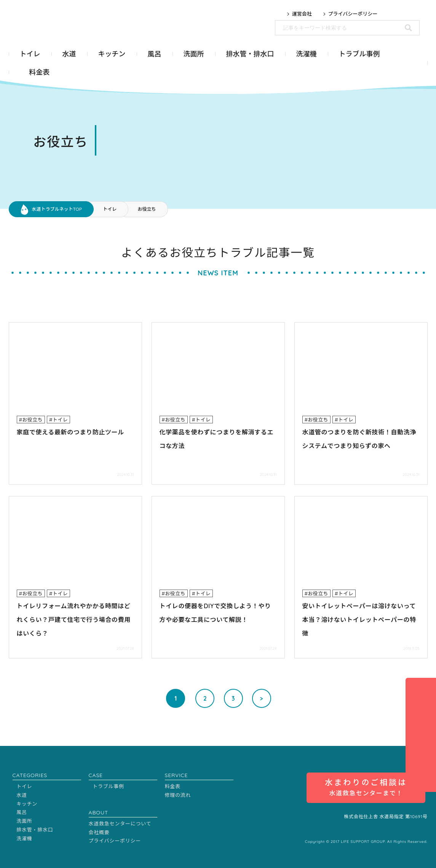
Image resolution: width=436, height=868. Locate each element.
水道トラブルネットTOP (57, 209)
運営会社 (302, 14)
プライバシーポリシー (353, 14)
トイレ (110, 209)
